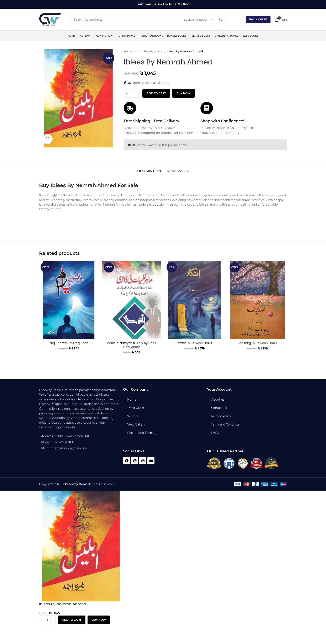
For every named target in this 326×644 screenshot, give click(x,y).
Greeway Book (76, 484)
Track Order (258, 19)
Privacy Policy (221, 416)
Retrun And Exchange (143, 433)
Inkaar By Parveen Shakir (194, 343)
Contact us (219, 408)
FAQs (215, 433)
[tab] (149, 169)
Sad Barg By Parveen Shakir (257, 343)
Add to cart (156, 93)
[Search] (148, 20)
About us (218, 400)
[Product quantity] (132, 93)
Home (128, 51)
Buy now (183, 93)
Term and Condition (226, 424)
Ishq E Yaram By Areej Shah (69, 343)
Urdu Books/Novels (150, 51)
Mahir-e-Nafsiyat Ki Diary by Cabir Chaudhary (132, 345)
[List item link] (79, 442)
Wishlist (133, 416)
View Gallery (136, 424)
